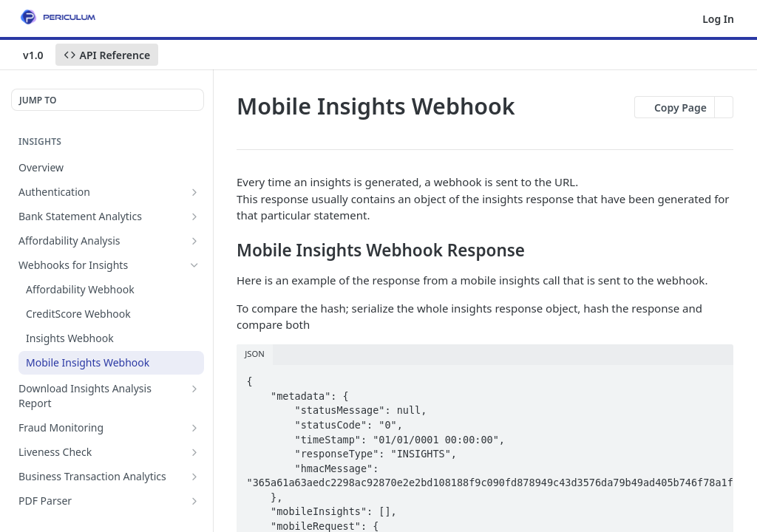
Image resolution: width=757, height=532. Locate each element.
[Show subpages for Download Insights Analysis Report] (194, 389)
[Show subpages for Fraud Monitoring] (194, 428)
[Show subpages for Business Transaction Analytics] (194, 477)
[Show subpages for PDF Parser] (194, 501)
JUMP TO (38, 100)
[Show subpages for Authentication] (194, 192)
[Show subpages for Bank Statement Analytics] (194, 216)
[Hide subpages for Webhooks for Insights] (194, 265)
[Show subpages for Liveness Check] (194, 452)
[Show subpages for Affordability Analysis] (194, 241)
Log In (718, 19)
